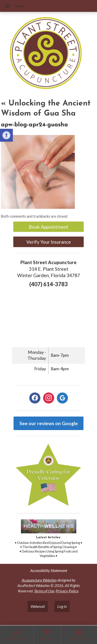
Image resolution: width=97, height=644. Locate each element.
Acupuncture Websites (39, 580)
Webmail (38, 606)
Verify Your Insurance (49, 242)
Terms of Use (44, 591)
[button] (6, 135)
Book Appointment (49, 227)
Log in (62, 606)
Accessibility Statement (49, 570)
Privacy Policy (67, 591)
